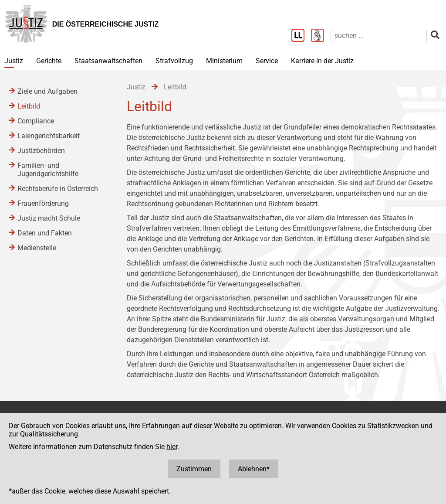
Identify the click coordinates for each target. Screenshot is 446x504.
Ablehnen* (254, 469)
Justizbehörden (41, 151)
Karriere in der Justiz (322, 61)
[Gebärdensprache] (321, 36)
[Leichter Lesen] (301, 36)
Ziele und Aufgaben (47, 91)
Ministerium (224, 61)
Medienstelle (37, 248)
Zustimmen (194, 469)
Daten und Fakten (45, 233)
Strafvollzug (174, 61)
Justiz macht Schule (49, 218)
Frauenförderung (43, 203)
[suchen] (379, 36)
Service (267, 61)
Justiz (14, 61)
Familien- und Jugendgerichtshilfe (48, 170)
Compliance (36, 121)
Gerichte (49, 61)
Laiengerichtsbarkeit (49, 136)
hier (172, 447)
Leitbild (29, 106)
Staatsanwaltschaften (108, 61)
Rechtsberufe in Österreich (58, 189)
